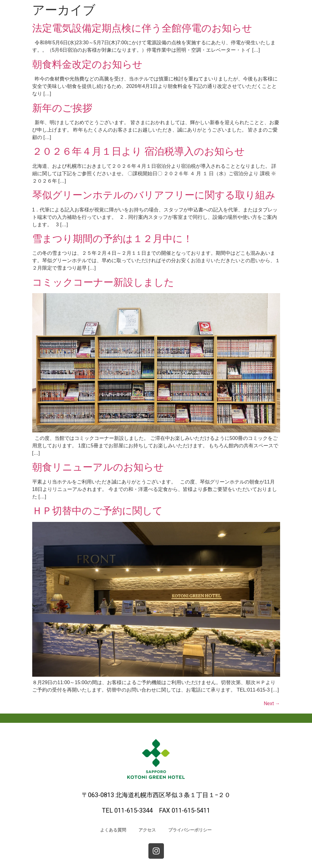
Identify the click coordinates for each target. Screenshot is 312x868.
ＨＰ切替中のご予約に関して (97, 511)
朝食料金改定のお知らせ (87, 64)
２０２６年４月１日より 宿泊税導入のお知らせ (139, 151)
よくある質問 (113, 830)
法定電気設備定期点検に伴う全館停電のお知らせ (142, 28)
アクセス (147, 830)
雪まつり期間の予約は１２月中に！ (112, 239)
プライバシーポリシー (190, 830)
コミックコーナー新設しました (103, 282)
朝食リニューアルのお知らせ (98, 467)
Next (272, 703)
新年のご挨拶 (62, 108)
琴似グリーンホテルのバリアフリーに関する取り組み (154, 195)
